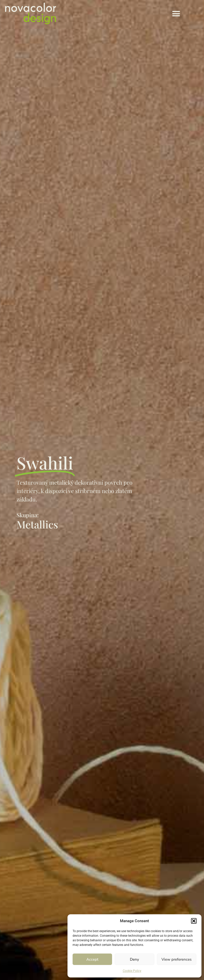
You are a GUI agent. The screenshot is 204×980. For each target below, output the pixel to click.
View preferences (176, 959)
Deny (134, 959)
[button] (194, 921)
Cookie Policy (132, 971)
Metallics (37, 524)
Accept (92, 959)
